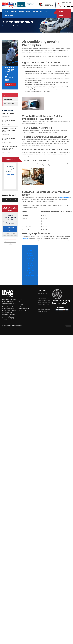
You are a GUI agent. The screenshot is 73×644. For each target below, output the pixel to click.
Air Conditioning (25, 11)
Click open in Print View (10, 239)
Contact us (9, 16)
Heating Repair (8, 99)
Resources (43, 11)
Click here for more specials (10, 243)
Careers (21, 302)
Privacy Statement (23, 313)
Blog (20, 306)
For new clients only (10, 229)
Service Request (61, 14)
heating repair (26, 238)
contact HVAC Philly (64, 198)
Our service (9, 26)
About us (14, 11)
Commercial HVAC (9, 104)
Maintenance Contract (24, 311)
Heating (35, 11)
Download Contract (10, 200)
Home (7, 11)
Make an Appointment (24, 309)
